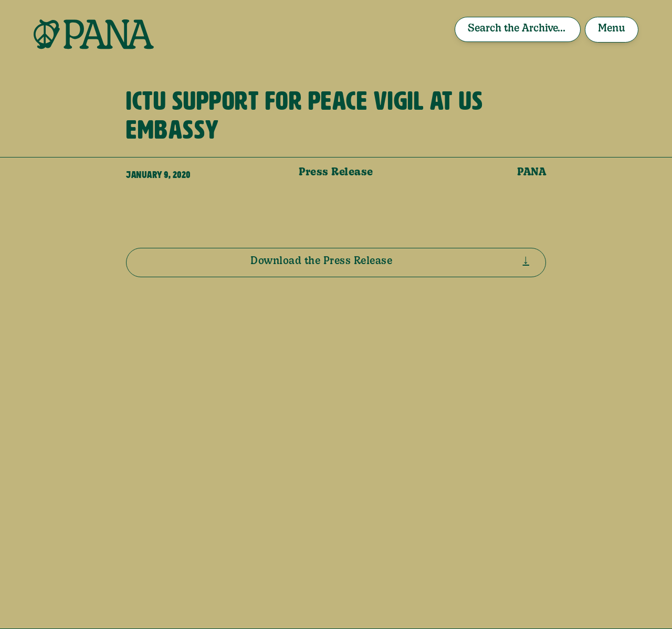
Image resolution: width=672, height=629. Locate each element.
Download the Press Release (321, 261)
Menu (612, 29)
